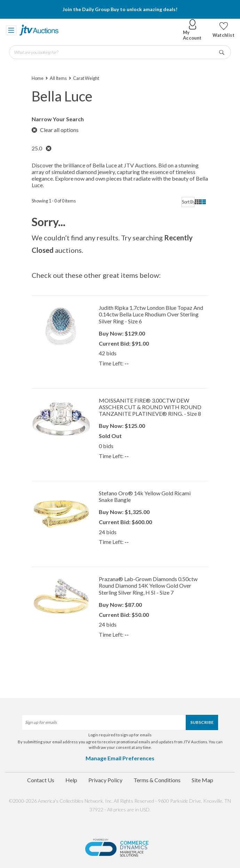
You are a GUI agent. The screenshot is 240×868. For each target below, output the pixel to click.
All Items (58, 78)
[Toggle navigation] (11, 30)
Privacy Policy (105, 780)
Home (38, 78)
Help (71, 780)
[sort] (188, 202)
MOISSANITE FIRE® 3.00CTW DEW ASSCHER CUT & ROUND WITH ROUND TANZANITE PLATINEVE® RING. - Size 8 (150, 407)
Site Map (202, 780)
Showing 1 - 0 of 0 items (54, 201)
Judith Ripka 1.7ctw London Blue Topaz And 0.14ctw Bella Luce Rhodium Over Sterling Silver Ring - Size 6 (151, 314)
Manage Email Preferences (120, 758)
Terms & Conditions (157, 780)
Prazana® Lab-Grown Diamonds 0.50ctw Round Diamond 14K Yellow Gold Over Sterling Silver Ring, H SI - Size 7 (148, 585)
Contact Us (41, 780)
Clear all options (55, 130)
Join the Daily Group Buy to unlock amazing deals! (120, 9)
